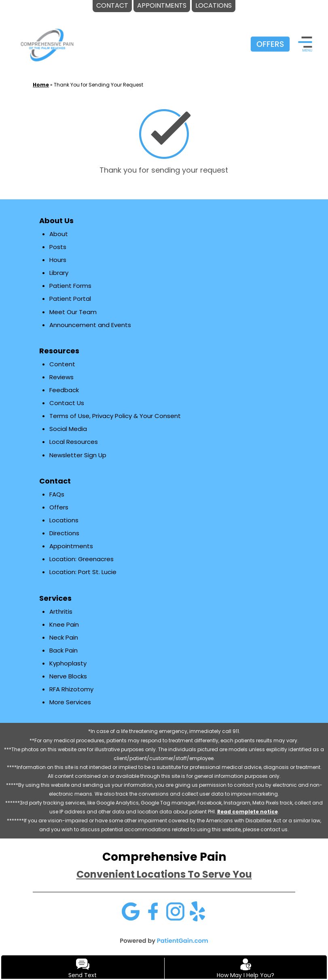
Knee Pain (64, 624)
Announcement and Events (90, 325)
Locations (64, 520)
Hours (58, 260)
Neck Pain (64, 637)
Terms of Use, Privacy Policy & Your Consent (115, 416)
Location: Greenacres (81, 559)
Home (41, 85)
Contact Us (67, 403)
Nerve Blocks (68, 676)
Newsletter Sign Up (78, 455)
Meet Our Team (73, 312)
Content (62, 364)
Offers (59, 507)
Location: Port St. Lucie (83, 572)
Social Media (68, 429)
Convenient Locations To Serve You (164, 874)
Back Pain (63, 650)
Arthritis (61, 611)
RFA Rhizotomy (71, 689)
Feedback (64, 390)
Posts (58, 247)
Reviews (61, 377)
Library (59, 273)
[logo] (47, 44)
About (59, 234)
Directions (64, 533)
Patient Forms (70, 286)
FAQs (57, 494)
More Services (70, 702)
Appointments (71, 546)
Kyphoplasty (68, 663)
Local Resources (74, 442)
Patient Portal (70, 299)
